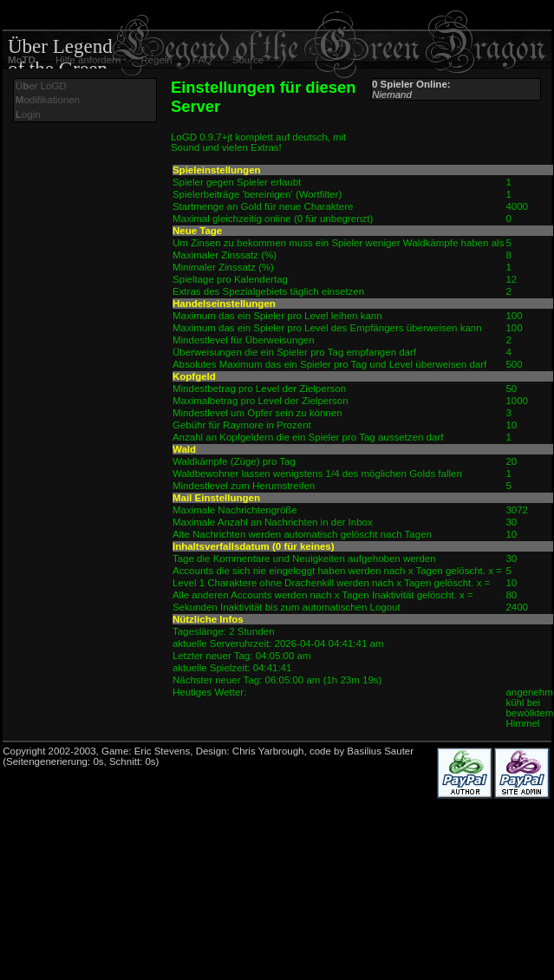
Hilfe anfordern (88, 60)
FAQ (202, 60)
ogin (28, 114)
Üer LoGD (41, 86)
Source (248, 60)
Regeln (156, 60)
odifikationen (48, 100)
